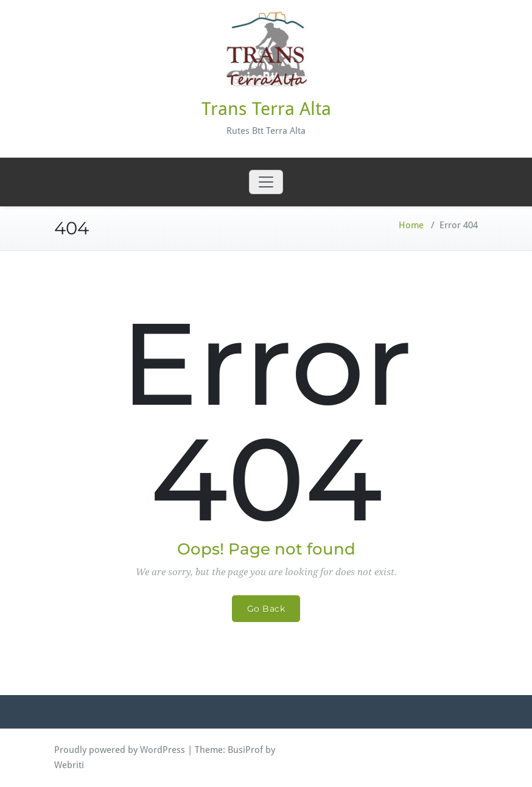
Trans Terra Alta (266, 109)
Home (411, 225)
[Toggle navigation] (266, 182)
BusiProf (245, 750)
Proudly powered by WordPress (120, 750)
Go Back (266, 609)
